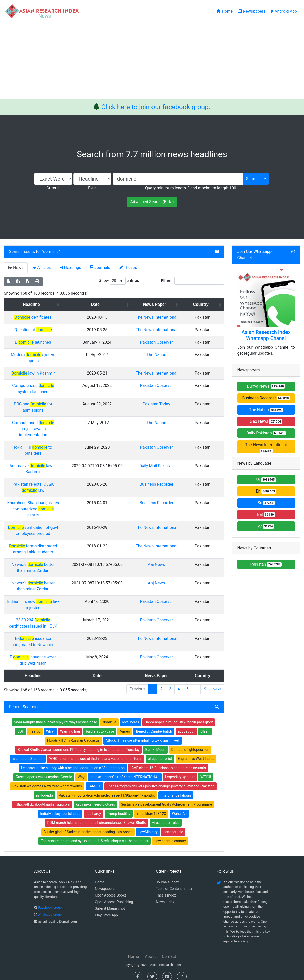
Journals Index (167, 876)
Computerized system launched (60, 404)
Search (252, 179)
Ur (266, 479)
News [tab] (16, 268)
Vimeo (125, 725)
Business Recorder (266, 398)
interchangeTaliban (176, 789)
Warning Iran (70, 725)
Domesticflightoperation (190, 744)
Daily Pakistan (266, 433)
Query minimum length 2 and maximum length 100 (191, 188)
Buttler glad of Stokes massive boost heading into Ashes (88, 826)
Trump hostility (119, 807)
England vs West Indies (196, 753)
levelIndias (130, 716)
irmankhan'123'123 (151, 807)
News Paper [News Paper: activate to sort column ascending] (178, 304)
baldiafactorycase (100, 725)
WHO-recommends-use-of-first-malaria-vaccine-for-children (96, 753)
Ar (266, 526)
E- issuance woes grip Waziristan (60, 651)
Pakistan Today (180, 422)
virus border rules (166, 817)
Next (217, 683)
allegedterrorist (160, 753)
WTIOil (206, 771)
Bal (266, 514)
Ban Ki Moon (155, 744)
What (50, 725)
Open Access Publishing (114, 896)
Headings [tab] (71, 268)
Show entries (119, 281)
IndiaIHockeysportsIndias (60, 807)
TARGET (94, 780)
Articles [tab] (41, 268)
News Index (165, 896)
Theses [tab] (128, 268)
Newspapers (105, 883)
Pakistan (266, 564)
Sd (266, 503)
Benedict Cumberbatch (154, 725)
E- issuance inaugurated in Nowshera (60, 632)
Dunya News (266, 386)
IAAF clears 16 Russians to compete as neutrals (168, 762)
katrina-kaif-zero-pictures (95, 798)
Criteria (53, 188)
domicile (51, 252)
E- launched (60, 354)
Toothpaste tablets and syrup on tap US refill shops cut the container (95, 835)
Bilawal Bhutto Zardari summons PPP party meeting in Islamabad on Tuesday (78, 744)
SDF (20, 725)
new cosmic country (170, 835)
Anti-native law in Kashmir (60, 466)
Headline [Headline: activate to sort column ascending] (58, 304)
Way (81, 771)
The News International (266, 448)
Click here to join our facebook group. (156, 107)
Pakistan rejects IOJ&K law (60, 484)
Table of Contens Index (174, 883)
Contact (169, 950)
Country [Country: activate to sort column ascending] (209, 304)
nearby (35, 725)
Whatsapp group (50, 908)
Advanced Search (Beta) (152, 202)
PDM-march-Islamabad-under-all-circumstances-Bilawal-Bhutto (97, 817)
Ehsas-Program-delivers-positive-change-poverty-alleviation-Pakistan (160, 780)
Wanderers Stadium (28, 753)
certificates (60, 317)
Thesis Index (166, 889)
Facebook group (50, 901)
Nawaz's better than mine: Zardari (60, 558)
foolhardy (94, 807)
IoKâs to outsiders (60, 447)
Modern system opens (60, 373)
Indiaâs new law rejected (60, 595)
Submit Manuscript (110, 902)
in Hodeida (45, 789)
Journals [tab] (100, 268)
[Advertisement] (152, 61)
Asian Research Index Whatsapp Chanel (266, 335)
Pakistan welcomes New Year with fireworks (47, 780)
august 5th (186, 725)
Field (92, 188)
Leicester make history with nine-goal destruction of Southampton (73, 762)
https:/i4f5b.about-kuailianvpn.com (42, 798)
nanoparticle (173, 826)
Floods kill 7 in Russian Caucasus (73, 734)
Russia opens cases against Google (44, 771)
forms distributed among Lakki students (60, 540)
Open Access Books (111, 889)
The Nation (180, 373)
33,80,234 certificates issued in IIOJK (60, 614)
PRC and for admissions (60, 422)
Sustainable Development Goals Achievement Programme (167, 798)
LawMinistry (148, 826)
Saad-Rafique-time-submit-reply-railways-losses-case (55, 716)
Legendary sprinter (180, 771)
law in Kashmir (60, 385)
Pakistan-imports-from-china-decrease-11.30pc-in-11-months (107, 789)
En (266, 491)
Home (100, 876)
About (150, 950)
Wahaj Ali (179, 807)
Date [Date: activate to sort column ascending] (137, 304)
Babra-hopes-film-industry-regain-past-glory (179, 716)
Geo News (266, 421)
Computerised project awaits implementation (60, 435)
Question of (60, 336)
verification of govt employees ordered (60, 521)
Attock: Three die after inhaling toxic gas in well (143, 734)
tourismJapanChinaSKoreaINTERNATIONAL (125, 771)
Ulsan (205, 725)
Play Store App (106, 909)
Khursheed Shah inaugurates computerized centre (60, 503)
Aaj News (180, 558)
